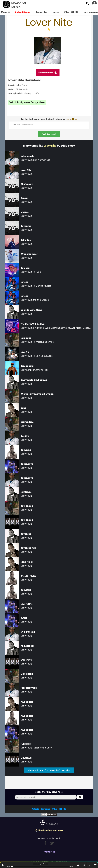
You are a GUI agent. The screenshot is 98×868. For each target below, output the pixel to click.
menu (95, 865)
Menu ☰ (5, 12)
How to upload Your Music (49, 830)
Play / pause (3, 865)
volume (78, 865)
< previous (84, 865)
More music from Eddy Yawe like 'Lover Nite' (49, 770)
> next (89, 865)
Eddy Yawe (22, 85)
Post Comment (49, 134)
